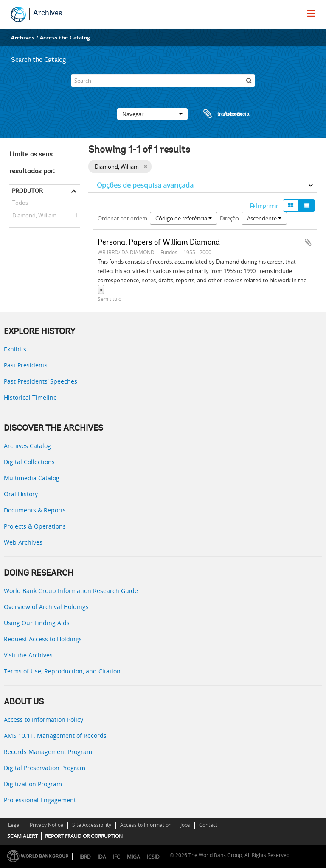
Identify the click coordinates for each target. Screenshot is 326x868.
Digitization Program (33, 784)
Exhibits (15, 349)
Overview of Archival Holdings (46, 607)
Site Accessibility (92, 825)
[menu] (311, 13)
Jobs (185, 825)
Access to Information (146, 825)
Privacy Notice (46, 825)
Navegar (152, 114)
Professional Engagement (40, 800)
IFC (117, 857)
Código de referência (184, 218)
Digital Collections (29, 462)
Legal (14, 825)
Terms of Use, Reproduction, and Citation (62, 671)
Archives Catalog (27, 446)
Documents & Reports (35, 510)
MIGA (133, 857)
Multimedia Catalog (32, 478)
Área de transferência (218, 114)
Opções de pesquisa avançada (145, 185)
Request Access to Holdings (43, 639)
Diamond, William (33, 215)
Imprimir (264, 206)
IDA (102, 857)
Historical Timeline (30, 397)
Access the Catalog (65, 38)
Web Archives (23, 542)
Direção (229, 218)
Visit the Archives (28, 655)
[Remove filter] (145, 167)
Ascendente (264, 218)
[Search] (163, 81)
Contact (208, 825)
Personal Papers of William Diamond (159, 243)
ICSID (153, 857)
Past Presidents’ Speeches (41, 381)
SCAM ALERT (22, 836)
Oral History (21, 494)
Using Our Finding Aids (37, 623)
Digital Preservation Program (45, 768)
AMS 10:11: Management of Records (55, 736)
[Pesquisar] (249, 81)
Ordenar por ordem (122, 218)
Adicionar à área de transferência (308, 242)
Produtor (27, 191)
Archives (48, 14)
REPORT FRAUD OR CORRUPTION (84, 836)
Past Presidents (26, 365)
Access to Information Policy (44, 719)
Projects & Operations (35, 526)
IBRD (85, 857)
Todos (20, 204)
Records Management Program (48, 752)
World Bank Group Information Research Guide (71, 591)
